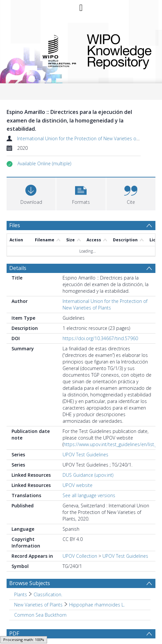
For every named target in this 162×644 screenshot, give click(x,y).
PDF (14, 611)
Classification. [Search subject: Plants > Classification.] (48, 572)
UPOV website (78, 463)
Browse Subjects (30, 561)
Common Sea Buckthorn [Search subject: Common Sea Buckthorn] (40, 592)
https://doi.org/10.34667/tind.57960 (100, 316)
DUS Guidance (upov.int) (88, 453)
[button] (44, 164)
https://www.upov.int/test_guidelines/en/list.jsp (112, 422)
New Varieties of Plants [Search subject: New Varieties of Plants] (38, 582)
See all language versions (89, 473)
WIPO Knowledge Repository (117, 50)
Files (15, 225)
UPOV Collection (80, 534)
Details (18, 246)
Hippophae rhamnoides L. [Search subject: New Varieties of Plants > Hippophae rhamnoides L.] (97, 582)
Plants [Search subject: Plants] (21, 572)
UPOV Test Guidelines (85, 432)
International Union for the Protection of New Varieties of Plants (84, 138)
